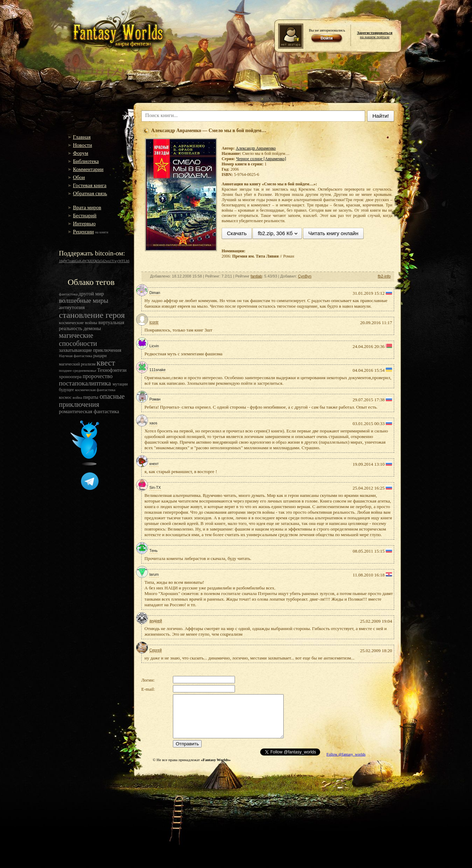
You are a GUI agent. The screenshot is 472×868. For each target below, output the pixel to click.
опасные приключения (92, 400)
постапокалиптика (86, 383)
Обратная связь (90, 193)
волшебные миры (84, 300)
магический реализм (78, 364)
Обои (79, 177)
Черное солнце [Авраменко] (261, 159)
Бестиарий (85, 216)
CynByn (305, 276)
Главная (82, 137)
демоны (92, 328)
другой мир (91, 294)
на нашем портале (375, 35)
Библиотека (86, 161)
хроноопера (71, 377)
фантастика (69, 294)
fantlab (256, 276)
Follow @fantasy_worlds (346, 754)
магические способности (78, 339)
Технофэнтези (112, 370)
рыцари (100, 356)
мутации (120, 384)
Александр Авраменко (256, 148)
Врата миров (87, 207)
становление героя (92, 315)
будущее (67, 390)
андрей (156, 621)
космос (66, 397)
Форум (80, 153)
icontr (154, 322)
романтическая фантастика (89, 411)
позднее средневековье (78, 370)
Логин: (148, 680)
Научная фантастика (76, 356)
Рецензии (83, 232)
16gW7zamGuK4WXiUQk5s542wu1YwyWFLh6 (94, 261)
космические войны (79, 323)
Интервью (84, 224)
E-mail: (148, 689)
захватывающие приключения (90, 350)
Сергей (156, 650)
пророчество (98, 376)
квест (106, 363)
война (78, 397)
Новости (82, 145)
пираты (91, 397)
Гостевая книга (90, 185)
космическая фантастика (95, 390)
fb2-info (384, 276)
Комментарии (88, 169)
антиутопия (72, 307)
